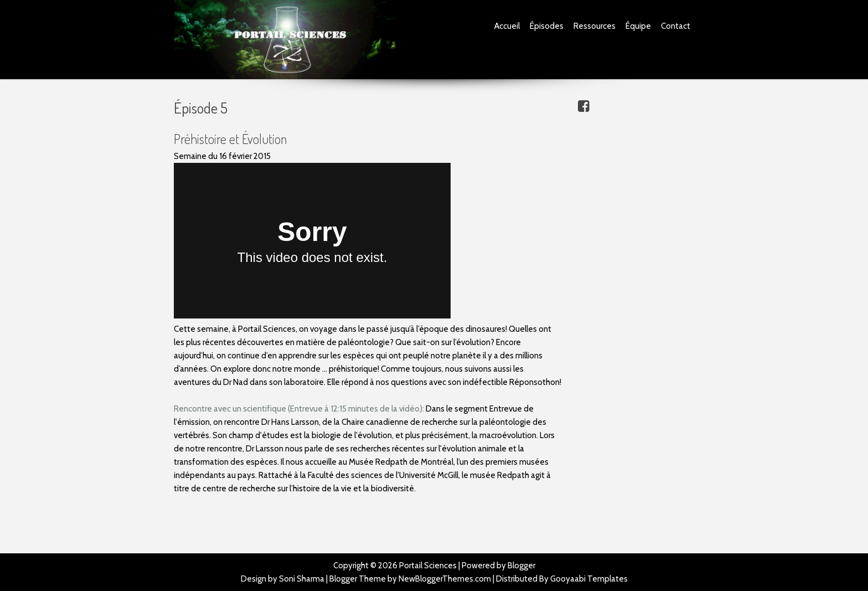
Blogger (521, 566)
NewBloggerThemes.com (445, 579)
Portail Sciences (428, 566)
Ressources (595, 26)
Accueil (507, 26)
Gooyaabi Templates (589, 579)
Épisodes (547, 26)
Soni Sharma (302, 579)
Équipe (638, 26)
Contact (676, 26)
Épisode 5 (201, 107)
